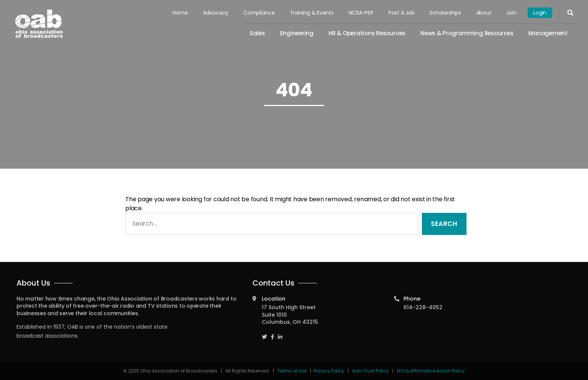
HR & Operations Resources (367, 33)
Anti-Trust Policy (370, 371)
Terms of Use (293, 371)
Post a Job (402, 13)
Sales (257, 33)
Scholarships (445, 13)
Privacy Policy (329, 371)
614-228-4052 (423, 307)
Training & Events (312, 13)
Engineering (297, 33)
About (484, 13)
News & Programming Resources (467, 33)
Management (548, 33)
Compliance (259, 13)
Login (540, 13)
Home (180, 13)
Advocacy (216, 13)
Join (511, 13)
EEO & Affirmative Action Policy (431, 371)
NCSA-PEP (361, 13)
